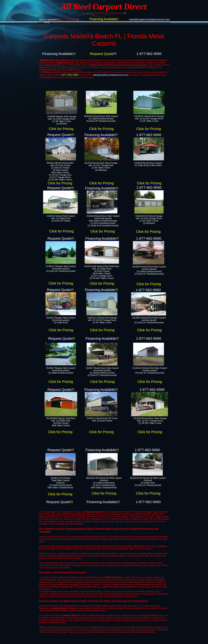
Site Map (47, 22)
